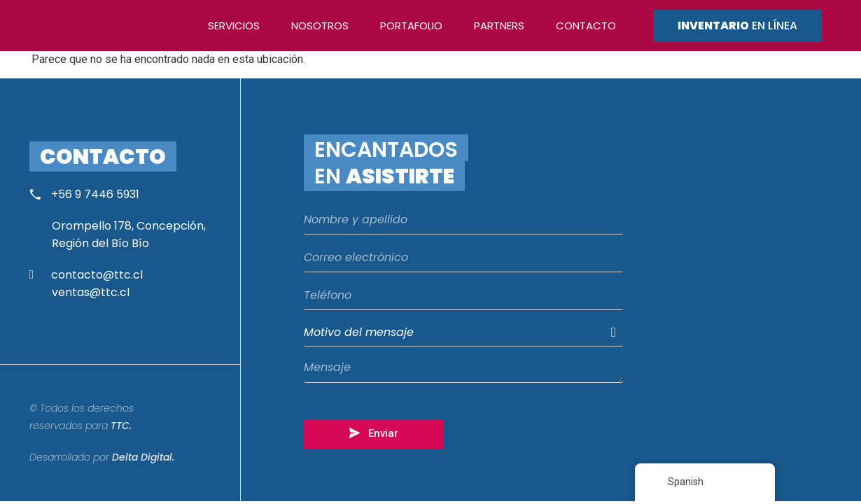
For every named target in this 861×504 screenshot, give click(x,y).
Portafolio (411, 26)
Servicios (234, 26)
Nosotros (320, 26)
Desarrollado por (102, 457)
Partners (499, 26)
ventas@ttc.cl (91, 292)
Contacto (586, 26)
